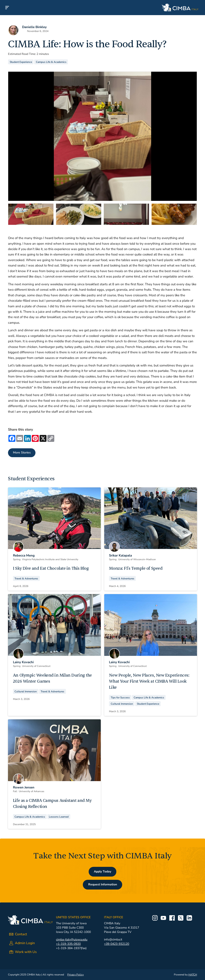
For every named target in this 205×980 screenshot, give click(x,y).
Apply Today (102, 871)
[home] (110, 8)
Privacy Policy (75, 975)
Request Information (103, 884)
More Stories (22, 453)
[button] (7, 8)
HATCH (193, 975)
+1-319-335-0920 (68, 944)
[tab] (31, 214)
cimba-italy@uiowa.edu (72, 940)
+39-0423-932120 (117, 944)
